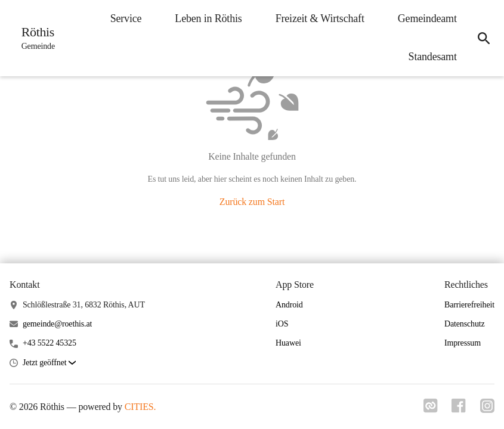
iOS (282, 324)
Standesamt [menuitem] (432, 57)
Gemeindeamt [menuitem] (427, 18)
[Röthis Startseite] (35, 38)
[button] (49, 363)
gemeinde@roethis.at (57, 324)
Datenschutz (465, 324)
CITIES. (140, 407)
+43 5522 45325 (50, 343)
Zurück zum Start (252, 202)
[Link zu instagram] (487, 409)
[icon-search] (484, 38)
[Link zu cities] (430, 409)
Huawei (288, 343)
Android (289, 305)
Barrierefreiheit (469, 305)
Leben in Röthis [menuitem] (208, 18)
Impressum (463, 343)
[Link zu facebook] (459, 409)
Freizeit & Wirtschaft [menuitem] (319, 18)
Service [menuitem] (126, 18)
